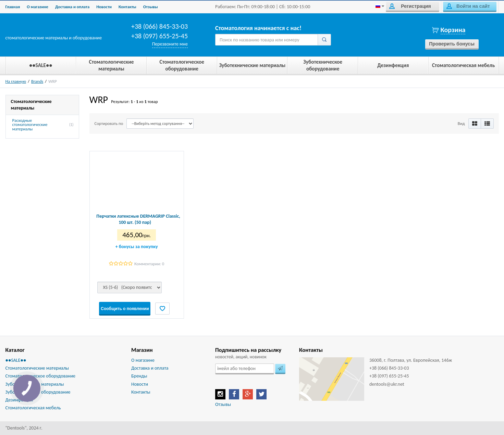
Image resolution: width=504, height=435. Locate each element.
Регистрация (410, 6)
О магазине (38, 7)
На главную (16, 81)
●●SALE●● (16, 360)
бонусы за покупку (137, 247)
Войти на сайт (468, 6)
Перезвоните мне (170, 44)
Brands (37, 81)
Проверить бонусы (452, 44)
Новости (104, 7)
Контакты (127, 7)
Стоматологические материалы (37, 368)
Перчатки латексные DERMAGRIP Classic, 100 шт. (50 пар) (138, 219)
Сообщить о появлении (125, 309)
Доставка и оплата (72, 7)
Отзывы (151, 7)
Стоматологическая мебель (33, 408)
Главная (13, 7)
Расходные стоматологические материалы (30, 125)
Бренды (139, 376)
